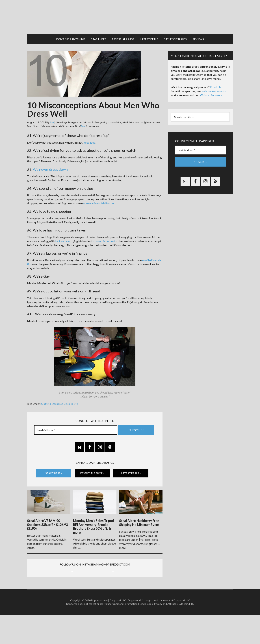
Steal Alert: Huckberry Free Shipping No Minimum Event (139, 513)
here (83, 119)
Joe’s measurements (213, 84)
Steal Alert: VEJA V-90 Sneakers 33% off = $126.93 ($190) (47, 515)
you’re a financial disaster (99, 196)
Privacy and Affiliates (166, 633)
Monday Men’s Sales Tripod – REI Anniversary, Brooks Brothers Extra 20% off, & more (95, 517)
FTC (192, 633)
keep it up (89, 135)
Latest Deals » (131, 466)
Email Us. (216, 80)
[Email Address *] (76, 423)
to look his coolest (104, 234)
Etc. (76, 397)
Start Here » (54, 466)
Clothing (46, 397)
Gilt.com (183, 633)
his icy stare (62, 234)
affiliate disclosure (211, 88)
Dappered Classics (62, 397)
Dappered (130, 14)
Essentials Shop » (92, 466)
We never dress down (50, 162)
